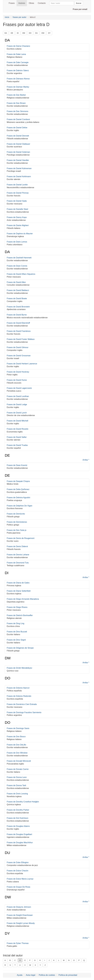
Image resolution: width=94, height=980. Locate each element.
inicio (7, 17)
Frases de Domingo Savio (18, 728)
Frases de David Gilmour (18, 347)
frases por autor (20, 17)
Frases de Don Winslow (17, 753)
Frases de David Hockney (18, 372)
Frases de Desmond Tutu (18, 563)
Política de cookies (47, 975)
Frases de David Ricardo (18, 429)
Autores (22, 3)
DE (7, 455)
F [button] (30, 960)
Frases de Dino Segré (16, 640)
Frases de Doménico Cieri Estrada (22, 704)
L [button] (59, 960)
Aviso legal (31, 975)
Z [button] (45, 965)
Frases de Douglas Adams (18, 826)
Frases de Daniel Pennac (18, 193)
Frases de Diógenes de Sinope (20, 648)
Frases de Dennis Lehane (18, 555)
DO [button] (30, 33)
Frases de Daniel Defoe (17, 128)
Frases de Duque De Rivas (18, 887)
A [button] (5, 960)
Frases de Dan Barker (16, 95)
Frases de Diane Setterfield (19, 591)
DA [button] (6, 33)
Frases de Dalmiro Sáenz (18, 70)
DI (7, 573)
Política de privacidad (68, 975)
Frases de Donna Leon (17, 777)
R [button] (5, 965)
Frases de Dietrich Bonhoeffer (20, 615)
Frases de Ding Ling (15, 623)
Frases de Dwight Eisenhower (20, 915)
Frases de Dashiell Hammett (19, 258)
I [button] (45, 960)
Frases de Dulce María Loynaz (20, 879)
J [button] (49, 960)
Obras (31, 3)
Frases (12, 3)
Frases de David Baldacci (18, 290)
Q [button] (84, 960)
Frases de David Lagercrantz (19, 388)
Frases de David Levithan (18, 396)
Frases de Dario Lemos (17, 242)
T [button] (15, 965)
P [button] (79, 960)
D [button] (20, 960)
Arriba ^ (86, 460)
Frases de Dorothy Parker (18, 810)
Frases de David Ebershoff (18, 323)
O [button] (74, 960)
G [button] (35, 960)
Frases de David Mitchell (17, 421)
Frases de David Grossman (19, 356)
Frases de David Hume (17, 380)
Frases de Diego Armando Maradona (23, 599)
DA (7, 40)
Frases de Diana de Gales (18, 583)
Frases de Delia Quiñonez (18, 489)
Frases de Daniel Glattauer (18, 144)
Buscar (79, 3)
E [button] (25, 960)
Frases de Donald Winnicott (19, 761)
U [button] (20, 965)
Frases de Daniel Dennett (18, 136)
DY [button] (49, 33)
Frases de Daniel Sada (17, 201)
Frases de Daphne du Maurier (20, 234)
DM (8, 658)
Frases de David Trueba (17, 445)
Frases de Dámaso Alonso (18, 79)
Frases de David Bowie (17, 298)
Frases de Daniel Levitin (17, 185)
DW (8, 897)
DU (7, 853)
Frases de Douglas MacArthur (20, 843)
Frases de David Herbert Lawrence (22, 364)
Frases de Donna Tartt (16, 785)
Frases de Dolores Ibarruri (18, 688)
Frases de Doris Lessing (17, 794)
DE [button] (12, 33)
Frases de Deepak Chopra (18, 481)
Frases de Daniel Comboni (18, 119)
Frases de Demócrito (16, 514)
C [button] (15, 960)
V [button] (25, 965)
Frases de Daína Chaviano (18, 46)
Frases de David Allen (16, 282)
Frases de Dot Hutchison (18, 818)
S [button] (10, 965)
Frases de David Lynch (17, 413)
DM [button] (24, 33)
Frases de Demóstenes (17, 522)
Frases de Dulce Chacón (18, 871)
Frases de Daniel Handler (18, 160)
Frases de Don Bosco (16, 737)
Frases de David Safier (17, 437)
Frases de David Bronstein (18, 307)
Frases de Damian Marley (18, 87)
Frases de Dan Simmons (18, 111)
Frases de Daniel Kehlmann (19, 176)
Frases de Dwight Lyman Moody (21, 923)
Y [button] (40, 965)
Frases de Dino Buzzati (17, 632)
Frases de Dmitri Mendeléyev (19, 668)
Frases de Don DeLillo (16, 745)
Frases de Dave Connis (17, 266)
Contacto (42, 3)
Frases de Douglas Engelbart (19, 834)
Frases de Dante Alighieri (18, 225)
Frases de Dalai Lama (16, 54)
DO (8, 678)
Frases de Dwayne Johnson (19, 907)
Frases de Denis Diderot (17, 546)
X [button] (35, 965)
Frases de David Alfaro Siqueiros (21, 274)
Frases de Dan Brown (16, 103)
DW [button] (43, 33)
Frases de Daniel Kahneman (19, 168)
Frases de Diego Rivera (17, 607)
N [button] (69, 960)
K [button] (54, 960)
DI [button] (18, 33)
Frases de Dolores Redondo (19, 696)
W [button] (30, 965)
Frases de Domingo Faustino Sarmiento (24, 712)
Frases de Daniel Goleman (18, 152)
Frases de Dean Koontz (17, 465)
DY (7, 933)
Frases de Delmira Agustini (18, 498)
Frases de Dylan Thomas (18, 943)
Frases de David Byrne (17, 315)
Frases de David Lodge (17, 404)
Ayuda (20, 975)
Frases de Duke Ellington (18, 862)
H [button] (40, 960)
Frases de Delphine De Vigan (20, 506)
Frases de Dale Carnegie (18, 62)
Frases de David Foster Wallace (21, 339)
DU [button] (36, 33)
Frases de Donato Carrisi (18, 769)
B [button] (10, 960)
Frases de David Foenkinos (19, 331)
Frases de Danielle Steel (17, 209)
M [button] (64, 960)
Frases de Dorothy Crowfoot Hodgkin (23, 802)
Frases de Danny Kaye (17, 217)
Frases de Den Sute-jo (17, 530)
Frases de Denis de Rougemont (21, 538)
